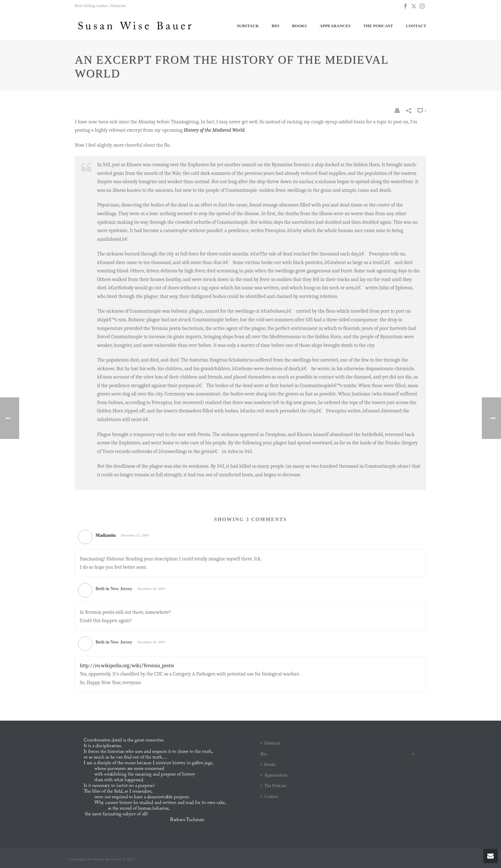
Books (299, 26)
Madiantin (106, 535)
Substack (248, 26)
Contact (416, 26)
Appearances (335, 26)
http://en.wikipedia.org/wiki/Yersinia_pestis (127, 666)
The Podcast (378, 26)
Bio (275, 26)
